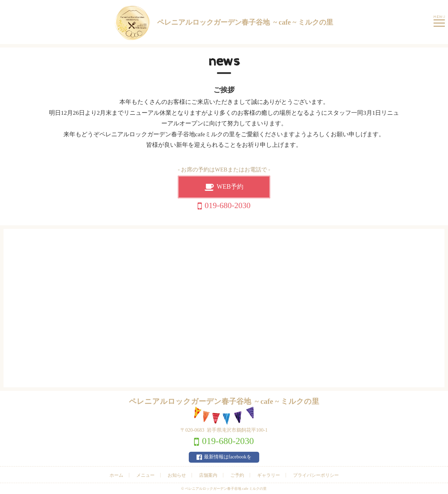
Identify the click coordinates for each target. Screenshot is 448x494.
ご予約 (237, 475)
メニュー (145, 475)
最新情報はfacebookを (228, 457)
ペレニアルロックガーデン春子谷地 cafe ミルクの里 (226, 489)
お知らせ (177, 475)
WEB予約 (230, 187)
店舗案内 (208, 475)
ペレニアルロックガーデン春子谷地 (224, 23)
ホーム (116, 475)
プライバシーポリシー (316, 475)
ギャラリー (269, 475)
